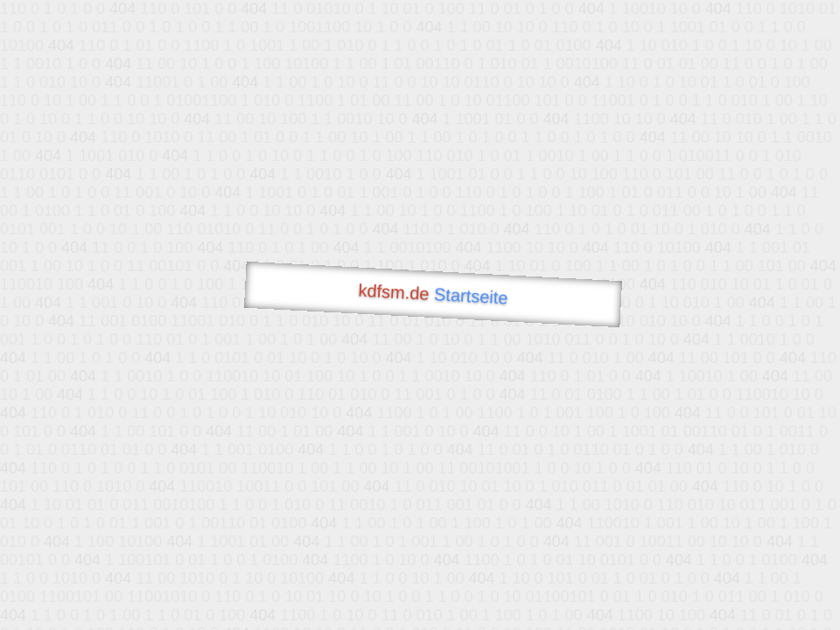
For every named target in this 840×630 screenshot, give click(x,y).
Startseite (472, 296)
